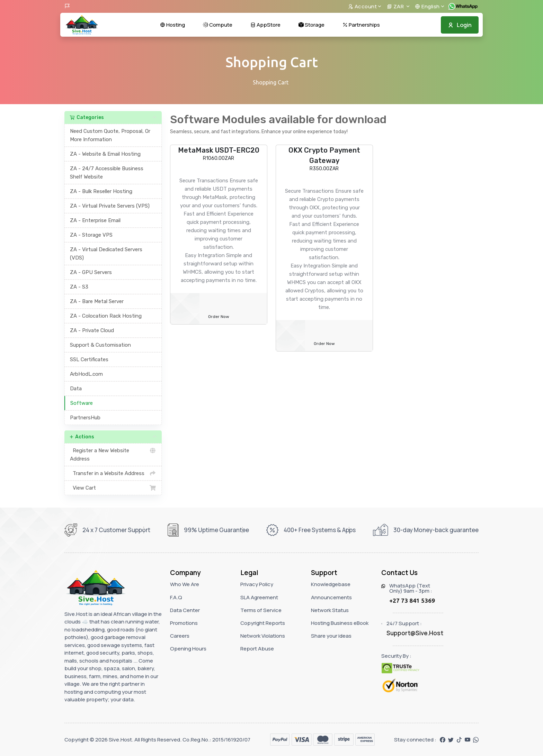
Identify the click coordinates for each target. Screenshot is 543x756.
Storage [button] (311, 25)
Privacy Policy (257, 584)
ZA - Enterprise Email (95, 220)
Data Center (185, 610)
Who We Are (185, 584)
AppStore (265, 25)
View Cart (113, 488)
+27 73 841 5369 (412, 600)
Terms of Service (261, 610)
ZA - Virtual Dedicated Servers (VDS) (106, 254)
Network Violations (263, 636)
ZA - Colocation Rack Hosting (106, 316)
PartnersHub (85, 418)
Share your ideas (331, 636)
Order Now (219, 317)
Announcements (331, 597)
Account (363, 6)
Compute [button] (218, 25)
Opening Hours (188, 649)
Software (82, 403)
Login (460, 25)
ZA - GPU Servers (91, 272)
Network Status (330, 610)
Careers (180, 636)
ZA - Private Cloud (92, 330)
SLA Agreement (259, 597)
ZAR (396, 6)
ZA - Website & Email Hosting (105, 154)
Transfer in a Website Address (113, 473)
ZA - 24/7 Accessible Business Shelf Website (107, 173)
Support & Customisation (100, 345)
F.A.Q (176, 597)
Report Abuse (257, 649)
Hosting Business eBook (340, 623)
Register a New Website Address (113, 454)
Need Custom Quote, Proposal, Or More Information (110, 135)
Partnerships (361, 25)
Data (76, 389)
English (427, 6)
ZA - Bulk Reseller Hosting (101, 191)
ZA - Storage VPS (91, 235)
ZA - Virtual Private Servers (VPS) (110, 206)
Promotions (184, 623)
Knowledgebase (331, 584)
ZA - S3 (79, 287)
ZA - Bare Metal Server (97, 301)
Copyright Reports (263, 623)
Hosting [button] (172, 25)
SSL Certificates (89, 359)
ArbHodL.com (86, 374)
